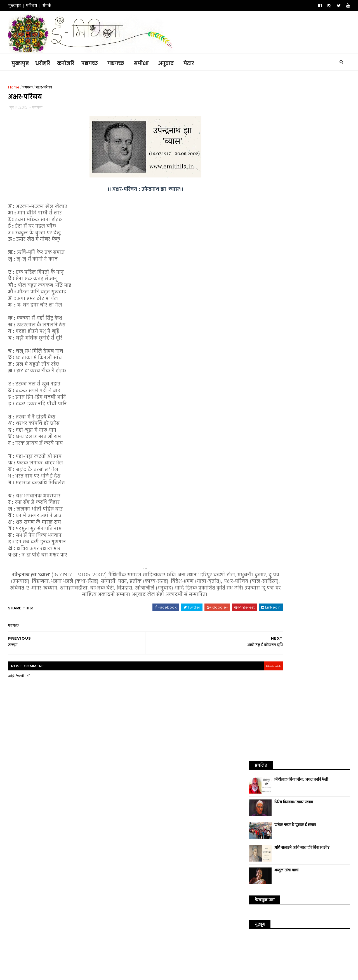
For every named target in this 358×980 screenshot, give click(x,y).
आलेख (321, 350)
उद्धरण (326, 369)
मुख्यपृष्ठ (22, 5)
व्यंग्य (287, 369)
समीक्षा (148, 62)
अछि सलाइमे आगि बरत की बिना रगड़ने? (295, 170)
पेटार (196, 62)
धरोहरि (50, 62)
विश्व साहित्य (319, 360)
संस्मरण (304, 379)
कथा (267, 350)
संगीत (268, 379)
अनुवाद (173, 62)
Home (21, 86)
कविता (250, 350)
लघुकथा (269, 369)
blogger (220, 676)
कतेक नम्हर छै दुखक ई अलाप (288, 147)
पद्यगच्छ (97, 62)
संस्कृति (285, 379)
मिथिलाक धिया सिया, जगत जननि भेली (294, 102)
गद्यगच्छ (123, 62)
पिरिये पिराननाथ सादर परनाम (286, 124)
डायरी (298, 360)
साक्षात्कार (306, 369)
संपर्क (54, 5)
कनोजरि (73, 62)
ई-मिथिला (82, 963)
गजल (268, 360)
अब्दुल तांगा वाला (279, 192)
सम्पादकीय (326, 379)
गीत (283, 360)
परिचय (39, 5)
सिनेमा (250, 369)
